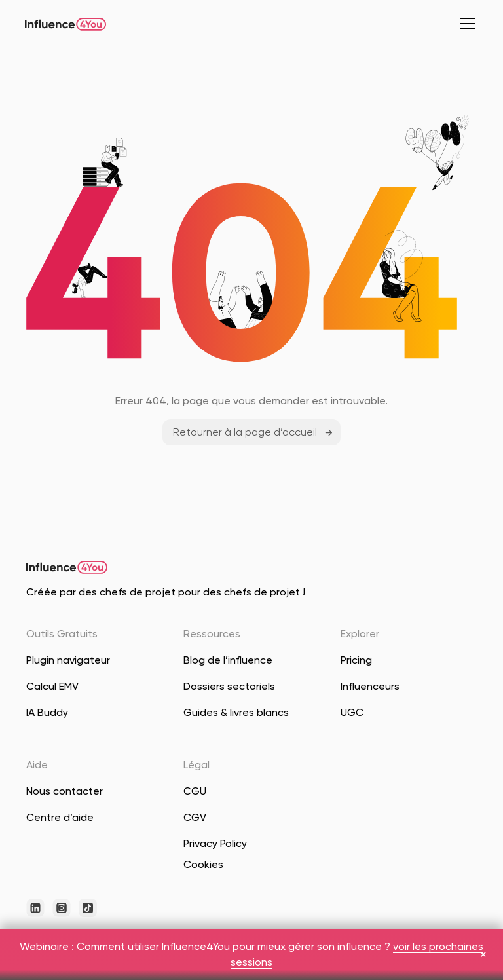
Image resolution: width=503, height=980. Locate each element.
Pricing (356, 660)
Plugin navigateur (68, 660)
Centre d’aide (60, 817)
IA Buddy (47, 712)
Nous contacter (65, 791)
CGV (195, 817)
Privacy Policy (215, 843)
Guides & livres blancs (236, 712)
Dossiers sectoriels (229, 686)
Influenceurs (370, 686)
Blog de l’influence (228, 660)
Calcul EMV (52, 686)
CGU (195, 791)
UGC (352, 712)
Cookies (203, 864)
